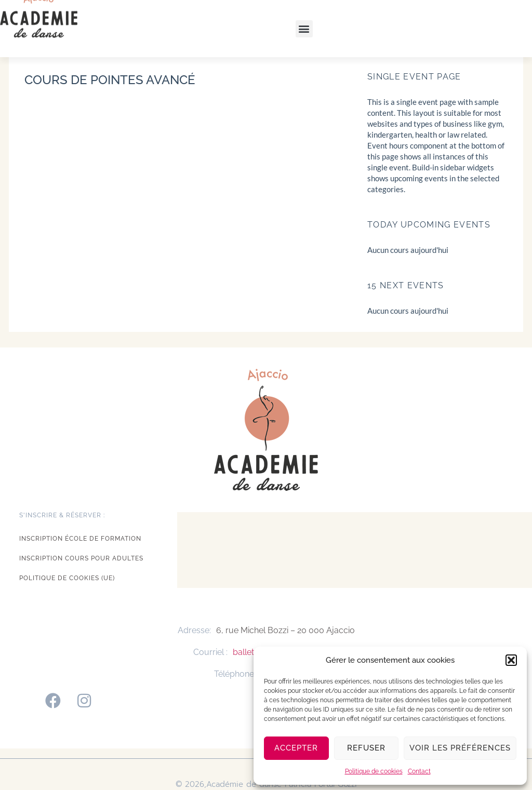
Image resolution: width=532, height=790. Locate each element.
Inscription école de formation (80, 539)
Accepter (296, 748)
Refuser (366, 748)
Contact (419, 771)
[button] (511, 660)
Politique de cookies (374, 771)
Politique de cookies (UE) (67, 578)
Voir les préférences (460, 748)
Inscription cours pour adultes (81, 558)
